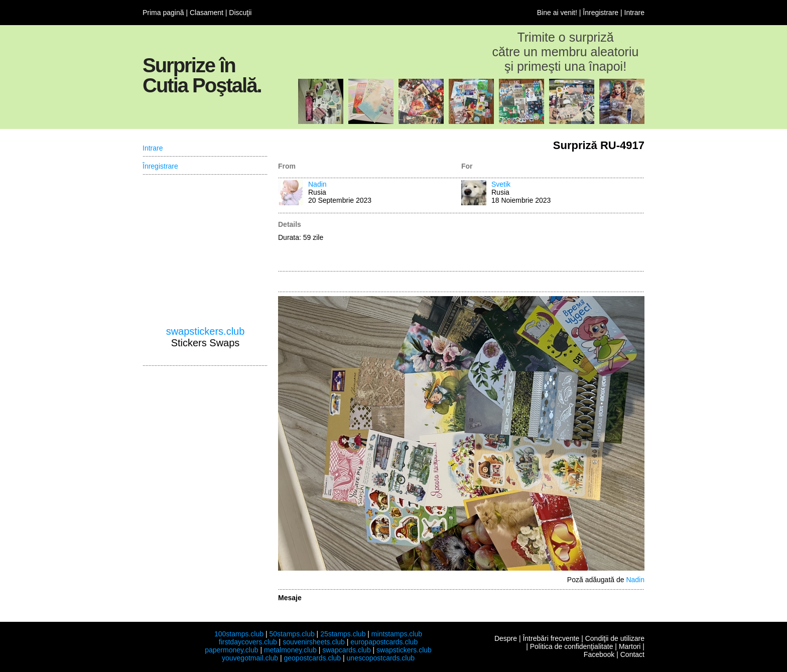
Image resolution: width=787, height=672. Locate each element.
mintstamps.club (397, 634)
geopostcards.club (313, 658)
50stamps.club (292, 634)
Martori (630, 646)
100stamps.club (239, 634)
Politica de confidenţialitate (572, 646)
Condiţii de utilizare (615, 638)
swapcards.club (347, 650)
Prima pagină (163, 13)
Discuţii (240, 13)
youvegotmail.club (250, 658)
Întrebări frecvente (551, 638)
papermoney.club (231, 650)
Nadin (317, 184)
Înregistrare (601, 13)
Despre (506, 638)
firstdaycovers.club (248, 642)
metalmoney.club (290, 650)
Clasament (207, 13)
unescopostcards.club (381, 658)
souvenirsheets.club (314, 642)
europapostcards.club (384, 642)
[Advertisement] (553, 243)
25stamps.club (343, 634)
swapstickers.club (206, 331)
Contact (632, 654)
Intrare (634, 13)
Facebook (599, 654)
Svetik (501, 184)
